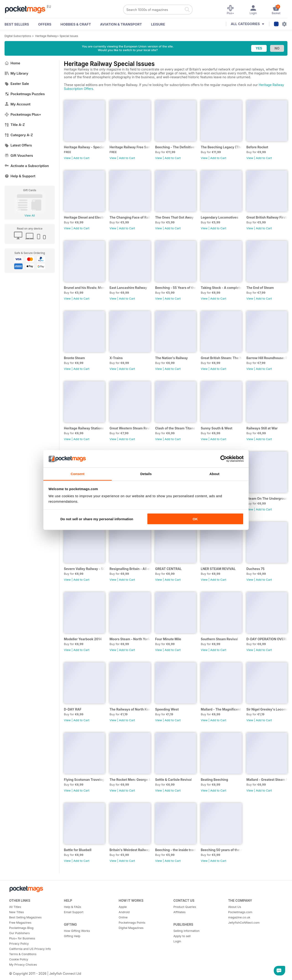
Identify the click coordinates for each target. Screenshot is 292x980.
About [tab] (214, 474)
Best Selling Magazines (25, 917)
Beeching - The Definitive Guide (176, 147)
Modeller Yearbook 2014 (83, 639)
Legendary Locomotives (220, 217)
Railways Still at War (262, 428)
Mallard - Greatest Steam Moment (267, 780)
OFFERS (45, 24)
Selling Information (186, 931)
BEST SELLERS (17, 24)
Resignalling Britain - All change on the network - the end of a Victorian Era (130, 569)
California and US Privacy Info (30, 949)
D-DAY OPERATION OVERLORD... (267, 639)
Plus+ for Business (22, 938)
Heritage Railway (46, 36)
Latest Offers (18, 145)
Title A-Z (15, 125)
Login (177, 941)
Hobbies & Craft (76, 24)
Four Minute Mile (168, 639)
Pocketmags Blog (21, 928)
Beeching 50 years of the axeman (221, 850)
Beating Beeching (214, 780)
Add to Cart (81, 158)
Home (12, 63)
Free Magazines (20, 923)
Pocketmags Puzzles (25, 94)
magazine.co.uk (239, 917)
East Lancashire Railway (128, 288)
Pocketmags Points (132, 923)
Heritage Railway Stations (84, 428)
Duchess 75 (255, 569)
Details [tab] (146, 474)
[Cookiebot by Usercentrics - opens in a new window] (224, 459)
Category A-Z (19, 135)
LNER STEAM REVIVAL (218, 569)
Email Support (74, 912)
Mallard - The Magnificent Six (221, 709)
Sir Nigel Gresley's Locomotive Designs (267, 709)
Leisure (158, 24)
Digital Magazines (131, 928)
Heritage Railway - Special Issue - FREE (84, 147)
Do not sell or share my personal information (97, 519)
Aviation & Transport (121, 24)
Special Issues (69, 36)
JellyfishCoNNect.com (244, 923)
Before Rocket (257, 147)
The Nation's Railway (171, 358)
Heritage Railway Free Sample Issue (130, 147)
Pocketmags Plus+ (23, 114)
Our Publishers (19, 933)
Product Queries (185, 907)
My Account (18, 104)
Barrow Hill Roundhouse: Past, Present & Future (267, 358)
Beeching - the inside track (176, 850)
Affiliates (179, 912)
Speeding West (167, 709)
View (67, 158)
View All (30, 216)
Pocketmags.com (240, 912)
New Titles (17, 912)
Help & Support (20, 176)
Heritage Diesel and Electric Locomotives (84, 217)
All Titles (15, 907)
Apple (123, 907)
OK (195, 519)
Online (123, 917)
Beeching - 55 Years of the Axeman (176, 288)
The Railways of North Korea (130, 709)
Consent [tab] (78, 474)
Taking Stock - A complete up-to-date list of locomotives (221, 288)
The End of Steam (260, 288)
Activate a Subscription (27, 166)
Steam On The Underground (267, 498)
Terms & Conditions (23, 954)
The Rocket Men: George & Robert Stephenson (130, 780)
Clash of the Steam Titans (175, 428)
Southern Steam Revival (219, 639)
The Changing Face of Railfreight (130, 217)
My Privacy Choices (23, 964)
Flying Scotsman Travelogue (84, 780)
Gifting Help (72, 936)
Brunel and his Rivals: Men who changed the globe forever (84, 288)
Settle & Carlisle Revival (173, 780)
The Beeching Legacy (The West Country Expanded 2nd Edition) (221, 147)
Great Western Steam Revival (130, 428)
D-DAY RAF (73, 709)
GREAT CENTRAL (168, 569)
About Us (235, 907)
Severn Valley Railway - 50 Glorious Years (84, 569)
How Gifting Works (77, 931)
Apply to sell (182, 936)
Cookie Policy (19, 959)
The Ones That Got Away (174, 217)
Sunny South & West (216, 428)
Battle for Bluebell (78, 850)
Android (124, 912)
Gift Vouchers (19, 155)
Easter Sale (17, 84)
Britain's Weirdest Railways (130, 850)
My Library (16, 73)
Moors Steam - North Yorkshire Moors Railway (130, 639)
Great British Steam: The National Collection (221, 358)
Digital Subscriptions (18, 36)
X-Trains (116, 358)
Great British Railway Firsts (267, 217)
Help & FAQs (73, 907)
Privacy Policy (19, 943)
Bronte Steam (74, 358)
